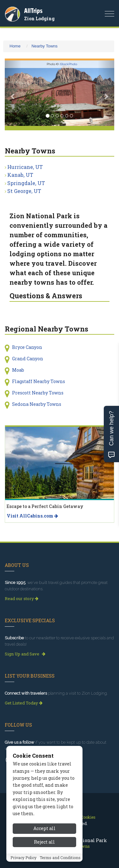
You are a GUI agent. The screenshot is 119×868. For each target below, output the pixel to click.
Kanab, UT (20, 175)
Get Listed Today (24, 703)
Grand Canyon (28, 359)
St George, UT (24, 191)
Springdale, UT (26, 183)
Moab (18, 370)
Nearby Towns (44, 46)
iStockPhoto (68, 64)
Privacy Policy (23, 858)
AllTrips (33, 11)
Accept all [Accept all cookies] (44, 828)
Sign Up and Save (25, 654)
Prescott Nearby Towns (38, 393)
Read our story (22, 598)
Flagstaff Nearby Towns (39, 381)
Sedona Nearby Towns (37, 404)
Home (15, 46)
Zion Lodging (39, 19)
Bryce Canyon (27, 347)
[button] (13, 93)
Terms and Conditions (60, 858)
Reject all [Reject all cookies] (44, 842)
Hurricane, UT (25, 167)
